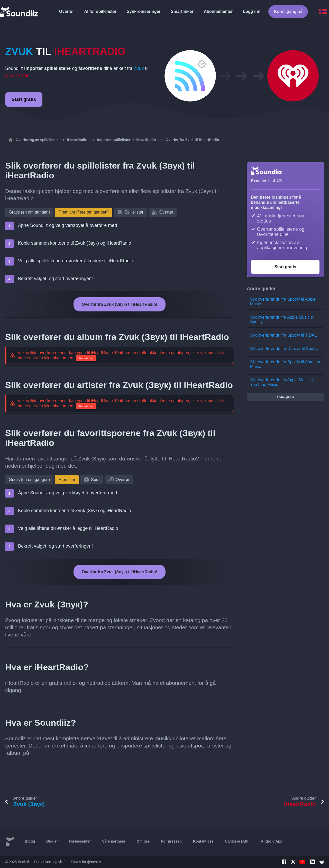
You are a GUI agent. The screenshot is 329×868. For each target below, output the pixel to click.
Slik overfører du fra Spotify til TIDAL (283, 335)
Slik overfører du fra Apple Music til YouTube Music (282, 382)
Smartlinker (182, 11)
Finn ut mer (86, 358)
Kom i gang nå (288, 11)
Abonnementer (218, 11)
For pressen (171, 841)
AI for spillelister (100, 11)
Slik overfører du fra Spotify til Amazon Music (285, 364)
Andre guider (285, 397)
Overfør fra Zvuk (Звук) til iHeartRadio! (120, 304)
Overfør (67, 11)
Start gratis (24, 99)
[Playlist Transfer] (19, 12)
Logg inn (252, 11)
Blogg (30, 841)
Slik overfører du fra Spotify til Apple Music (283, 302)
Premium (67, 480)
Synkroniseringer (144, 11)
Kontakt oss (203, 841)
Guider (52, 841)
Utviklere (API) (237, 841)
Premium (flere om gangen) (84, 212)
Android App (272, 841)
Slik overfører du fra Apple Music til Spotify (282, 320)
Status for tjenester (86, 862)
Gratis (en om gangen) (29, 212)
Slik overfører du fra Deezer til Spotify (284, 349)
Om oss (143, 841)
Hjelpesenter (80, 841)
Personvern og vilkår (50, 862)
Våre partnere (114, 841)
